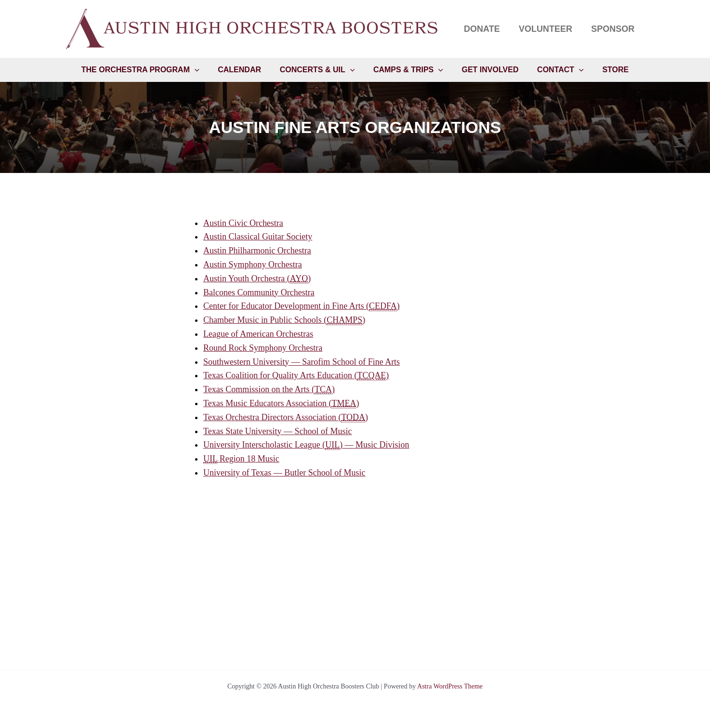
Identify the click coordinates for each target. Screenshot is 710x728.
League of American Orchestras (258, 334)
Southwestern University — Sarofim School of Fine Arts (302, 362)
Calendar (246, 71)
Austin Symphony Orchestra (253, 265)
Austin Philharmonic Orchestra (257, 251)
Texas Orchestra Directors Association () (286, 418)
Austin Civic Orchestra (243, 224)
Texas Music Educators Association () (281, 404)
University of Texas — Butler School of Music (284, 473)
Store (606, 71)
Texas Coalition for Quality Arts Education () (296, 376)
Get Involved (487, 71)
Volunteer (548, 29)
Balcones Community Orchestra (259, 293)
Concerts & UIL (320, 71)
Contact (554, 71)
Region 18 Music (241, 459)
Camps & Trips (408, 71)
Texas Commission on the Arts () (269, 390)
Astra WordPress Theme (450, 686)
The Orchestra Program (150, 71)
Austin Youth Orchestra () (257, 279)
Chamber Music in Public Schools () (284, 321)
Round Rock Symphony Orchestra (263, 348)
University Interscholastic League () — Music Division (306, 445)
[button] (204, 71)
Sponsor (614, 29)
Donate (486, 29)
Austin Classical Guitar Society (258, 238)
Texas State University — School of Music (278, 432)
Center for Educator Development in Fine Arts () (302, 307)
